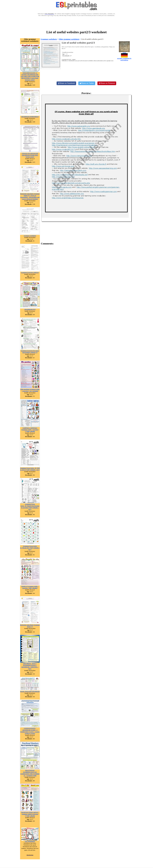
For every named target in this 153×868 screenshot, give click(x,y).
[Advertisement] (77, 23)
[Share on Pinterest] (107, 83)
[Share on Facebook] (66, 83)
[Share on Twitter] (87, 83)
